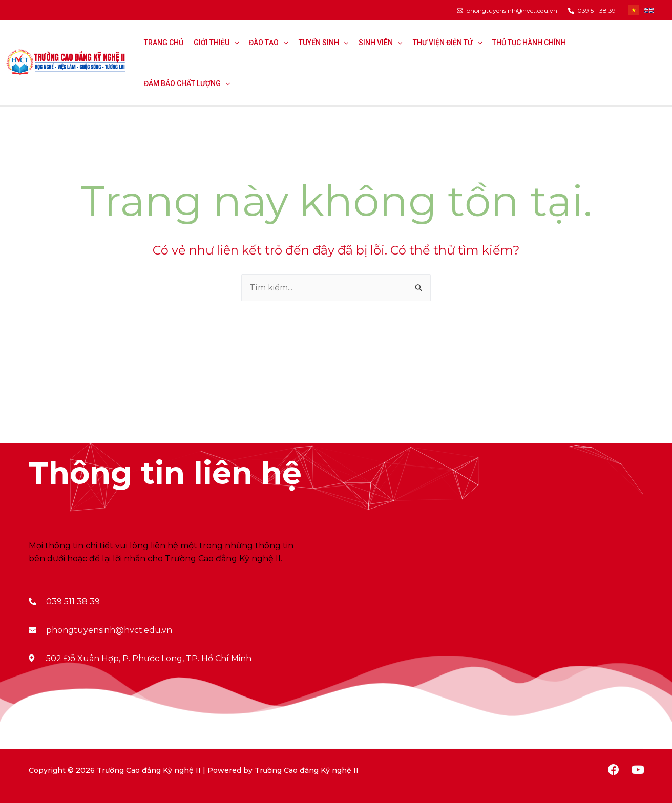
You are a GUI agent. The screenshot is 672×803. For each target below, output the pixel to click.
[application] (234, 43)
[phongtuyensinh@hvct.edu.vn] (507, 11)
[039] (592, 11)
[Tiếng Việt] (634, 10)
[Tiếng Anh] (649, 10)
